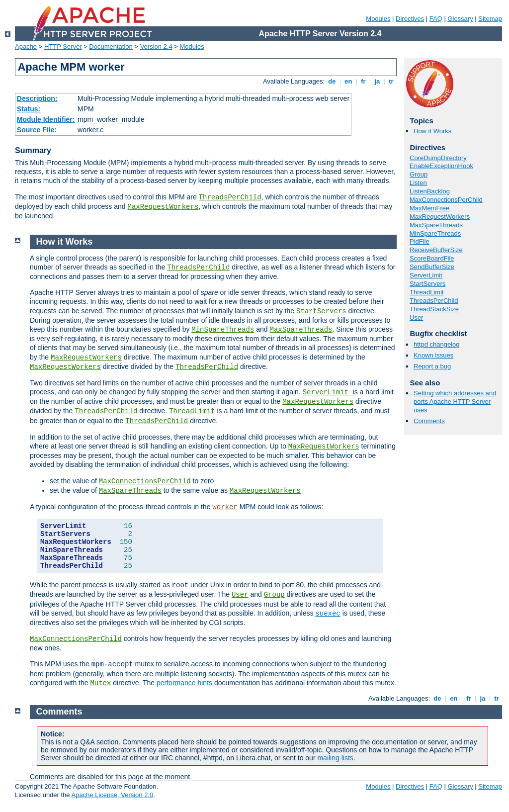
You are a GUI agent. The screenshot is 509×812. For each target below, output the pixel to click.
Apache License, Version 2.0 (112, 795)
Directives (410, 19)
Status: (29, 109)
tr (391, 81)
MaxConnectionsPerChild (446, 200)
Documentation (111, 46)
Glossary (460, 19)
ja (377, 81)
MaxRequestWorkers (163, 207)
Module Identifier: (46, 119)
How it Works (432, 131)
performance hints (184, 683)
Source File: (37, 130)
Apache (26, 46)
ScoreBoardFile (432, 258)
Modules (378, 19)
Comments (429, 421)
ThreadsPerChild (230, 197)
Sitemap (490, 19)
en (348, 81)
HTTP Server (63, 46)
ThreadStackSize (434, 309)
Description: (37, 98)
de (332, 81)
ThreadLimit (427, 292)
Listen (418, 183)
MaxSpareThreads (436, 225)
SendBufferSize (432, 267)
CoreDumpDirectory (438, 158)
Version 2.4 (156, 46)
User (416, 317)
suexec (328, 614)
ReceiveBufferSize (436, 250)
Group (419, 174)
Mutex (100, 683)
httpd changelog (437, 344)
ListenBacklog (430, 191)
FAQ (436, 19)
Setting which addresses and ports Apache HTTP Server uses (455, 402)
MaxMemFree (429, 208)
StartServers (427, 284)
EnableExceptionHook (441, 166)
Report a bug (432, 366)
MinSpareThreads (435, 233)
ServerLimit (426, 275)
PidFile (420, 241)
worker (225, 507)
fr (364, 81)
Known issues (433, 355)
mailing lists (335, 758)
